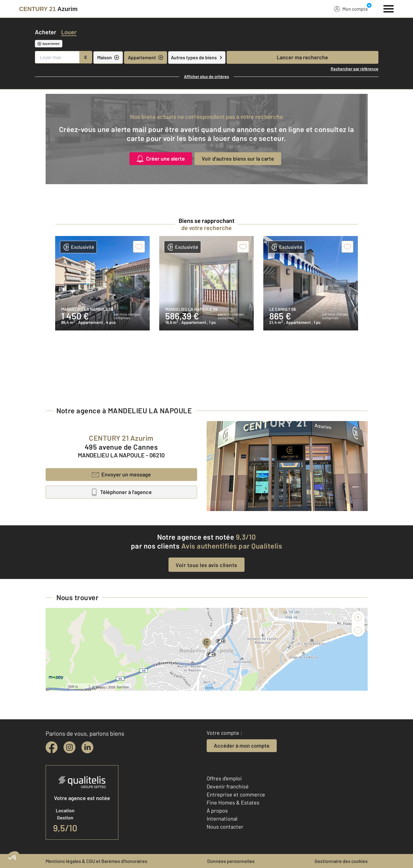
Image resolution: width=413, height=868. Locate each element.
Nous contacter (225, 827)
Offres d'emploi (224, 778)
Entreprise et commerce (236, 794)
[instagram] (69, 747)
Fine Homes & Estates (233, 802)
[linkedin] (87, 747)
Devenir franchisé (228, 786)
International (222, 819)
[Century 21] (48, 9)
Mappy (101, 687)
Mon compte (351, 9)
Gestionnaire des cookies (341, 861)
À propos (217, 810)
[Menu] (389, 8)
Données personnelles (231, 861)
